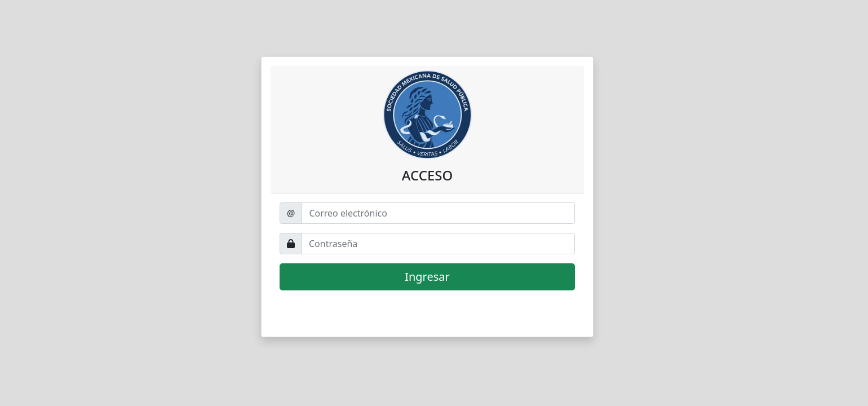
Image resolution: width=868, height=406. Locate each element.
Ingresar (427, 277)
